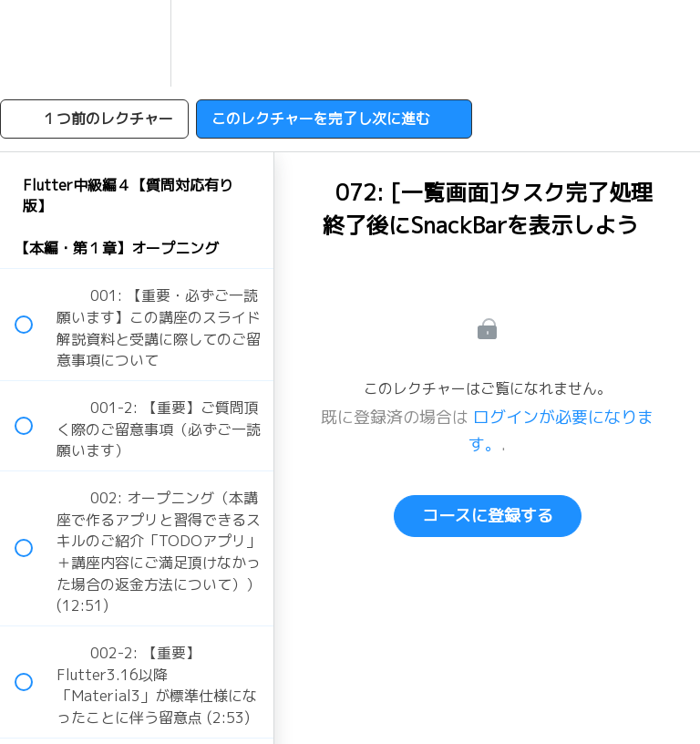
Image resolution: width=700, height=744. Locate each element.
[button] (34, 43)
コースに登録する (488, 516)
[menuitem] (137, 43)
